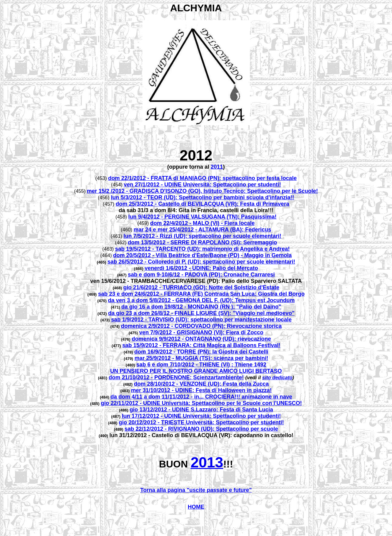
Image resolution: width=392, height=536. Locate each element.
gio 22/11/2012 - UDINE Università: (146, 403)
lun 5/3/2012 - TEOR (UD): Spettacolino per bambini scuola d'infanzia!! (202, 197)
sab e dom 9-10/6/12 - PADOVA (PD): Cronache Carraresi (201, 275)
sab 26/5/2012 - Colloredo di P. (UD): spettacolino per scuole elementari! (201, 262)
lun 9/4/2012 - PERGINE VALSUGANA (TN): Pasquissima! (202, 217)
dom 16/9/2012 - (156, 352)
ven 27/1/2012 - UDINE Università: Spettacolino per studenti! (202, 185)
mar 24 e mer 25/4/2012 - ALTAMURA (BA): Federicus (202, 230)
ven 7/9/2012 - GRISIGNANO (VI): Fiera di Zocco (201, 332)
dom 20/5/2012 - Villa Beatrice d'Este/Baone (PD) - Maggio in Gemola (202, 255)
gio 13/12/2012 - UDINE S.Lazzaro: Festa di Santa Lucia (201, 410)
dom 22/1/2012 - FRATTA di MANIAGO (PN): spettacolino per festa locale (202, 178)
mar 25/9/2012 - (155, 358)
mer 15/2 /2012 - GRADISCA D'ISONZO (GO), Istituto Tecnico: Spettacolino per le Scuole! (202, 191)
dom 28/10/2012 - (157, 384)
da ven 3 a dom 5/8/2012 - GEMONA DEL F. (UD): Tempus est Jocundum (202, 300)
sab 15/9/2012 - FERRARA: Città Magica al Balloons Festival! (201, 345)
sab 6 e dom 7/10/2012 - (168, 365)
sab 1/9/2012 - (130, 320)
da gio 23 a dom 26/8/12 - (141, 313)
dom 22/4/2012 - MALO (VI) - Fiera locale (202, 223)
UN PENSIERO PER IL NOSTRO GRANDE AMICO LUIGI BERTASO (196, 371)
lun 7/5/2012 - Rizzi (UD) (154, 236)
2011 (217, 167)
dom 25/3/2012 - (137, 204)
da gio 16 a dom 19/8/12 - (155, 307)
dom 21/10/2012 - (132, 377)
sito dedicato (277, 378)
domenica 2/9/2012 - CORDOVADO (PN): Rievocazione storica (201, 326)
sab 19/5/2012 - (135, 249)
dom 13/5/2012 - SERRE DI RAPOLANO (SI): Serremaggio (202, 242)
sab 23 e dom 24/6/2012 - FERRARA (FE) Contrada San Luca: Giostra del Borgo (201, 294)
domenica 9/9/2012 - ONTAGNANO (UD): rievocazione (201, 339)
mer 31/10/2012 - (153, 390)
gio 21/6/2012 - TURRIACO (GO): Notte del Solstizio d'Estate (201, 287)
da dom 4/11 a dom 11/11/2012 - (152, 397)
